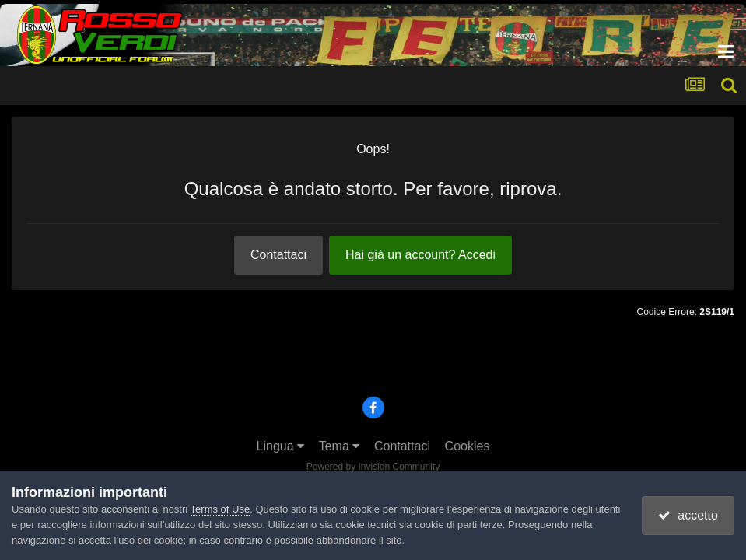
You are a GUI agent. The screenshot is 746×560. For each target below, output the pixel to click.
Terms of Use (221, 509)
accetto (688, 515)
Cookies (468, 446)
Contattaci (278, 255)
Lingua (281, 446)
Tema (340, 446)
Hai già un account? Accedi (420, 255)
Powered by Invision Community (373, 467)
